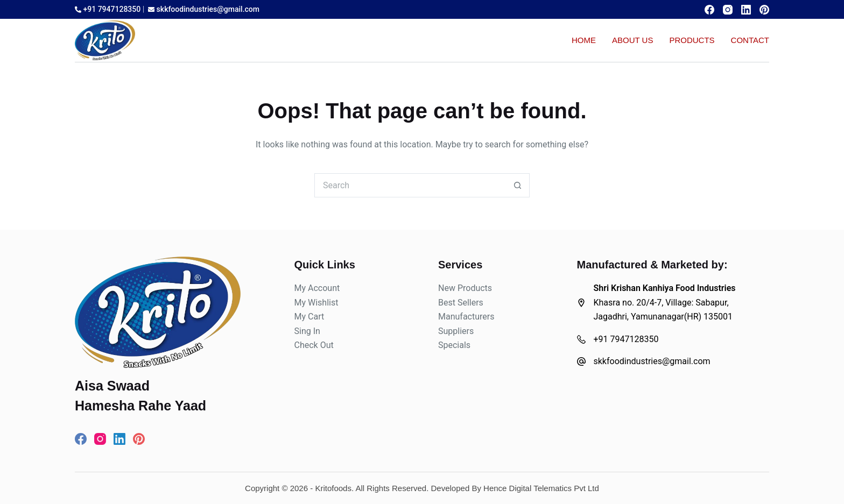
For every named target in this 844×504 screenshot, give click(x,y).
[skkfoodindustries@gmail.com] (581, 361)
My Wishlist (316, 303)
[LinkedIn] (746, 10)
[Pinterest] (764, 10)
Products (692, 40)
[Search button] (518, 185)
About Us (632, 40)
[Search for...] (410, 185)
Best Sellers (461, 303)
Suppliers (456, 331)
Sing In (307, 331)
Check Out (314, 345)
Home (584, 40)
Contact (750, 40)
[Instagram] (728, 10)
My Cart (310, 317)
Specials (454, 345)
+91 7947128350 (108, 9)
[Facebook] (709, 10)
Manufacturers (466, 317)
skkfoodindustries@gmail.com (204, 9)
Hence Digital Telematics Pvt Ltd (541, 488)
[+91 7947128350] (581, 339)
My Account (317, 288)
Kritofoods (333, 488)
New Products (465, 288)
